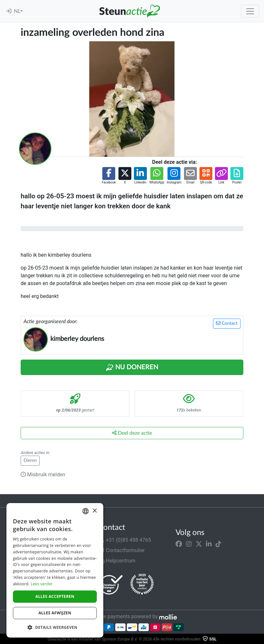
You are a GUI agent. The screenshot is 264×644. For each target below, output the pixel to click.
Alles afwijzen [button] (55, 613)
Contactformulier (122, 550)
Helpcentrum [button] (117, 561)
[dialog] (55, 570)
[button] (109, 176)
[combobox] (86, 511)
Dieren (30, 461)
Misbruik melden (43, 475)
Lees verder (42, 584)
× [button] (94, 511)
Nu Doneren (132, 368)
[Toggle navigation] (250, 11)
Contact (227, 323)
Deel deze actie (132, 433)
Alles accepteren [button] (55, 596)
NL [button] (17, 11)
